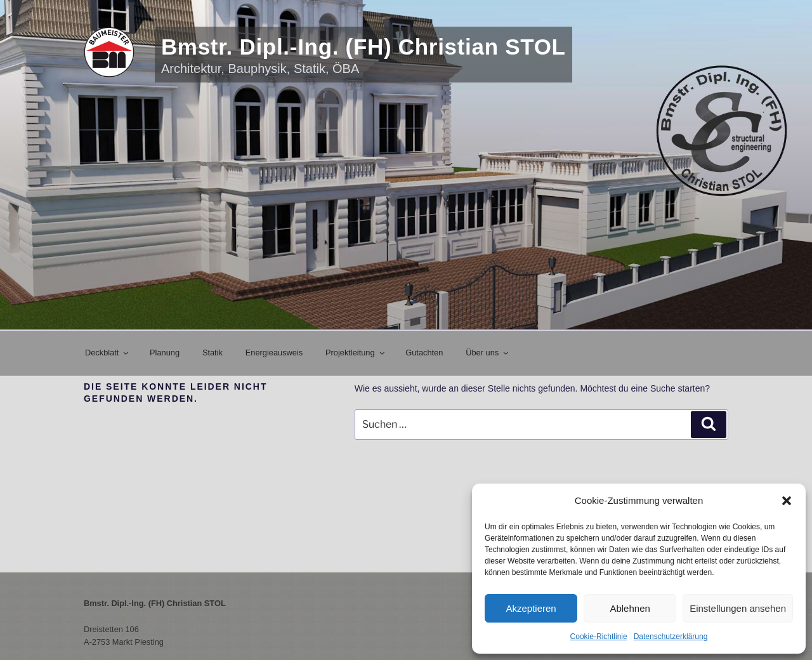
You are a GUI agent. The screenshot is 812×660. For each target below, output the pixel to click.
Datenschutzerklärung (671, 637)
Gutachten (424, 353)
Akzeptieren (531, 608)
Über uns (488, 353)
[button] (787, 501)
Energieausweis (274, 353)
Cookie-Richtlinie (599, 637)
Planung (165, 353)
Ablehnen (630, 608)
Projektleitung (356, 353)
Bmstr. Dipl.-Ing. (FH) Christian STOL (363, 47)
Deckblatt (108, 353)
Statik (213, 353)
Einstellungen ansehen (738, 608)
